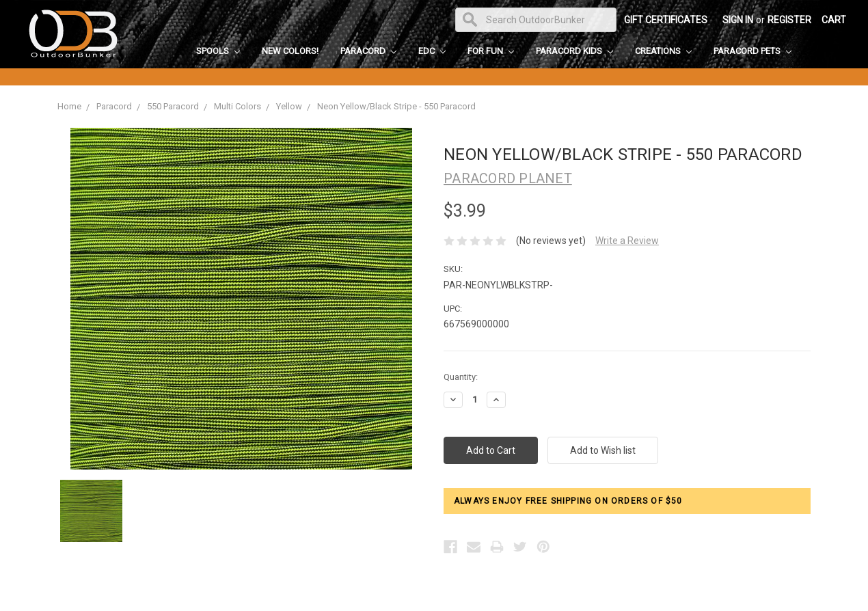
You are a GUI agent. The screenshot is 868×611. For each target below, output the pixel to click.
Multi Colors (238, 106)
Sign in (738, 20)
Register (789, 20)
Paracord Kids (574, 51)
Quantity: (461, 377)
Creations (663, 51)
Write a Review (627, 241)
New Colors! (290, 51)
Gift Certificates (666, 20)
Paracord (368, 51)
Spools (218, 51)
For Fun (491, 51)
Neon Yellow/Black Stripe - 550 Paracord (396, 106)
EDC (432, 51)
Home (69, 106)
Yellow (289, 106)
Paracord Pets (752, 51)
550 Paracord (173, 106)
